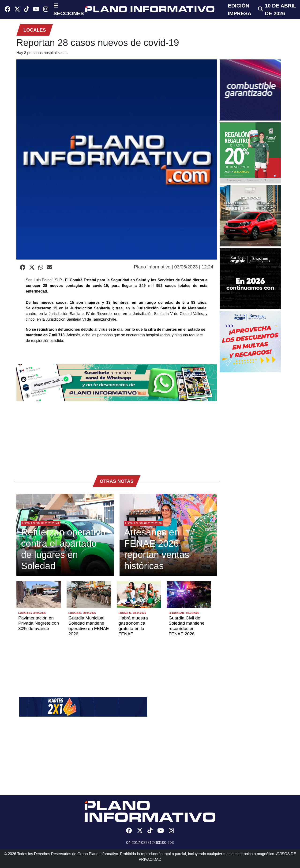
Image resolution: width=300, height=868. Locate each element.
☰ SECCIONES (69, 10)
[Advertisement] (117, 436)
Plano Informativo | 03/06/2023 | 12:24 (174, 267)
